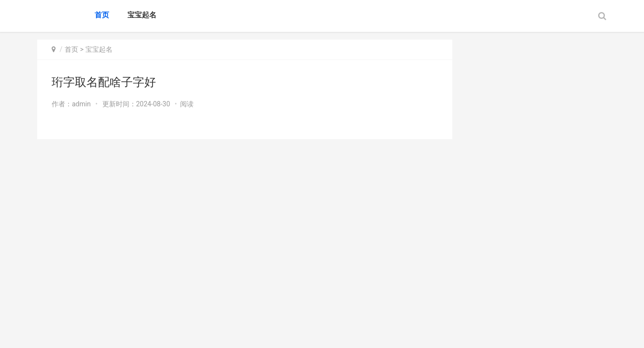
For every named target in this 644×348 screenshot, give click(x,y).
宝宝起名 (142, 15)
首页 (102, 15)
